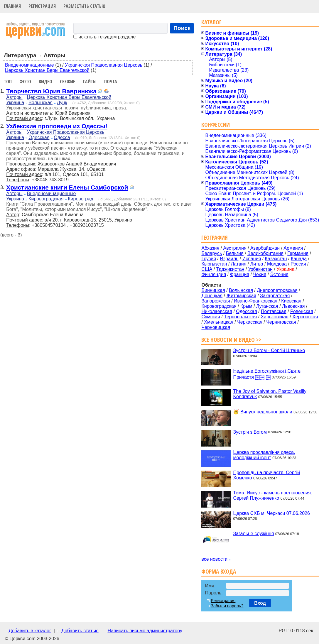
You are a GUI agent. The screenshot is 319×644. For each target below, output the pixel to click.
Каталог (211, 22)
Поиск (182, 28)
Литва (257, 264)
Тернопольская (240, 317)
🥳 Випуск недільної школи (263, 412)
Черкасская (250, 322)
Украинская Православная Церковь (104, 65)
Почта (111, 82)
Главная (12, 6)
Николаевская (217, 311)
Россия (298, 264)
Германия (298, 253)
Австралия (235, 248)
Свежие (67, 82)
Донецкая (212, 296)
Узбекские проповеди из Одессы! (57, 126)
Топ (8, 82)
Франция (239, 274)
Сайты (90, 82)
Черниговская (281, 322)
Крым (246, 306)
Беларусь (212, 253)
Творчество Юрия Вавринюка (51, 91)
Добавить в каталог (30, 631)
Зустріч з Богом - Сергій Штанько (269, 350)
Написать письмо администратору (145, 631)
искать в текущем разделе (104, 37)
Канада (299, 259)
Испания (252, 259)
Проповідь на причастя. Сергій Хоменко (266, 475)
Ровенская (302, 311)
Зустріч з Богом (250, 432)
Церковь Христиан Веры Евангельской (47, 70)
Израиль (229, 259)
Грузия (209, 259)
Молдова (277, 264)
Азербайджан (265, 248)
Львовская (293, 306)
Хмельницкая (219, 322)
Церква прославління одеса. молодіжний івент (264, 455)
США (207, 269)
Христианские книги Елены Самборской (67, 187)
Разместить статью (84, 6)
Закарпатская (275, 296)
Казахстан (276, 259)
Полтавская (274, 311)
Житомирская (241, 296)
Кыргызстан (214, 264)
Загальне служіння (253, 534)
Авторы (14, 97)
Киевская (291, 301)
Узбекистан (260, 269)
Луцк (62, 103)
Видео (45, 82)
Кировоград (80, 199)
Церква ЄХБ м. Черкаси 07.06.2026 (271, 513)
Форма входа (219, 571)
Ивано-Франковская (256, 301)
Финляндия (214, 274)
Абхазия (210, 248)
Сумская (211, 317)
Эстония (279, 274)
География (215, 238)
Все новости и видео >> (231, 340)
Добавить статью (80, 631)
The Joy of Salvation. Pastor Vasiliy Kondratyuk (270, 394)
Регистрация (42, 6)
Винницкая (213, 290)
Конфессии (216, 125)
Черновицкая (216, 327)
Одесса (62, 137)
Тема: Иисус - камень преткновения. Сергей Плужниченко (272, 495)
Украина (15, 103)
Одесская (39, 137)
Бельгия (235, 253)
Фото (25, 82)
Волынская (40, 103)
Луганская (267, 306)
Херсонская (305, 317)
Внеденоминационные (29, 65)
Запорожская (216, 301)
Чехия (260, 274)
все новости (214, 559)
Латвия (239, 264)
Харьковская (275, 317)
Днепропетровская (277, 290)
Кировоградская (46, 199)
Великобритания (265, 253)
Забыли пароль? (227, 606)
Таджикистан (230, 269)
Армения (293, 248)
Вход (260, 603)
